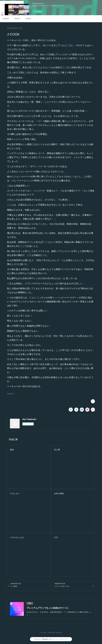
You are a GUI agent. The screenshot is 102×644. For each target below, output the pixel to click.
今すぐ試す (38, 12)
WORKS (6, 19)
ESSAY (29, 19)
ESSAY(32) (11, 394)
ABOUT (17, 19)
